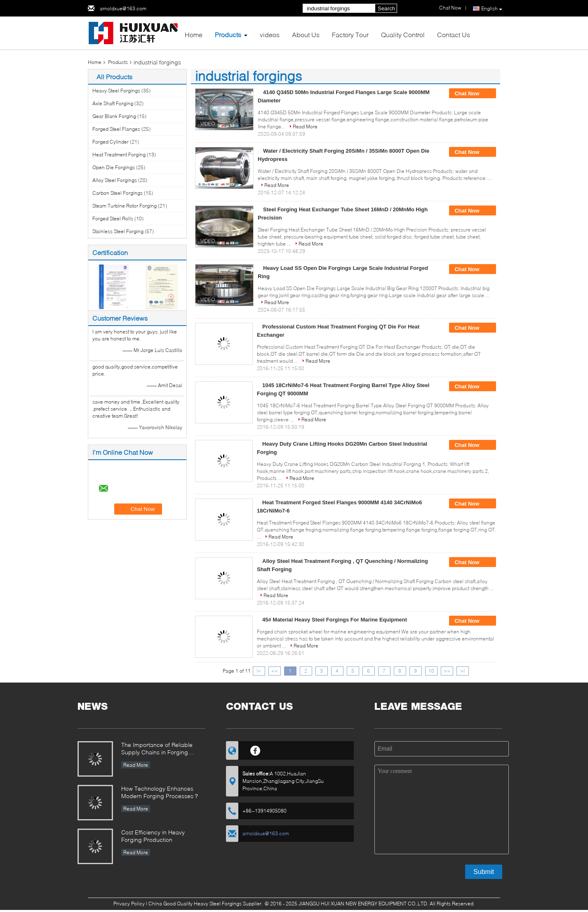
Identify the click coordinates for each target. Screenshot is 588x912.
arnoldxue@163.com (123, 8)
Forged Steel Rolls (113, 219)
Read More (305, 126)
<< (275, 671)
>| (462, 671)
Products (228, 34)
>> (447, 671)
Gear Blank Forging (114, 116)
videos (270, 34)
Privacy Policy (129, 904)
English (492, 9)
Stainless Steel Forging (118, 231)
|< (259, 671)
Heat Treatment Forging (119, 155)
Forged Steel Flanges (116, 129)
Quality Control (403, 34)
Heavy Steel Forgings (116, 91)
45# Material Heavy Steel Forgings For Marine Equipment (335, 620)
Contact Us (454, 34)
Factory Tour (350, 34)
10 (431, 671)
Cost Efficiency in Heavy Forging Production (153, 836)
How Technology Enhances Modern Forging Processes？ (160, 792)
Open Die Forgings (114, 167)
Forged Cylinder (111, 142)
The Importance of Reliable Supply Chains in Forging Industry (157, 749)
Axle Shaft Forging (113, 103)
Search (386, 8)
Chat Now (473, 94)
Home (194, 34)
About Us (306, 34)
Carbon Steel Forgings (118, 193)
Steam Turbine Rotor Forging (125, 206)
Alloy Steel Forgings (115, 180)
